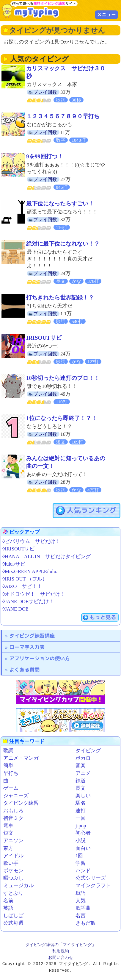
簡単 (8, 766)
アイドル (13, 856)
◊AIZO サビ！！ (22, 586)
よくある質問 (24, 670)
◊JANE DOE (15, 609)
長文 (81, 788)
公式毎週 (13, 923)
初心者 (83, 833)
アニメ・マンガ (21, 758)
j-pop (81, 826)
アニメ (83, 773)
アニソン (13, 841)
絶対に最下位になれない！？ (63, 244)
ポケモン (13, 871)
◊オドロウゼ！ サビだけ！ (34, 594)
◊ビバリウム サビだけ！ (31, 541)
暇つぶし (13, 878)
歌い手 (11, 863)
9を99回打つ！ (45, 156)
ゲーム (11, 788)
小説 (81, 841)
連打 (81, 811)
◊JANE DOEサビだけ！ (28, 601)
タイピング (88, 751)
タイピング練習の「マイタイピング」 (61, 945)
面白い (83, 848)
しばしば (13, 916)
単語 (81, 893)
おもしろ (13, 811)
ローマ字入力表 (27, 647)
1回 (79, 856)
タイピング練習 (21, 803)
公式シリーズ (91, 878)
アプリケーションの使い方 (40, 658)
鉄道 (81, 781)
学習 (81, 863)
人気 (81, 901)
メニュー (106, 15)
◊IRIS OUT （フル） (25, 579)
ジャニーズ (16, 796)
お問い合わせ (61, 958)
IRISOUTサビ (44, 338)
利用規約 (61, 951)
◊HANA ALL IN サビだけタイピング (47, 557)
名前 (8, 901)
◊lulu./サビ (14, 564)
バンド (83, 871)
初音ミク (13, 818)
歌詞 (8, 751)
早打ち (11, 773)
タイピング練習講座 (32, 636)
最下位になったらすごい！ (60, 203)
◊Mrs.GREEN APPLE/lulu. (30, 571)
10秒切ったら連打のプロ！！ (63, 378)
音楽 (81, 766)
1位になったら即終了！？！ (62, 418)
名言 (81, 916)
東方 (8, 848)
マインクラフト (93, 885)
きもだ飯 (86, 923)
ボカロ (83, 758)
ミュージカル (18, 885)
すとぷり (13, 893)
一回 (81, 818)
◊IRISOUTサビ (18, 549)
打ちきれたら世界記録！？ (60, 298)
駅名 (81, 803)
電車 (8, 826)
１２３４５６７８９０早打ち (63, 116)
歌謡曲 (83, 908)
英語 (8, 908)
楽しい (83, 796)
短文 (8, 833)
